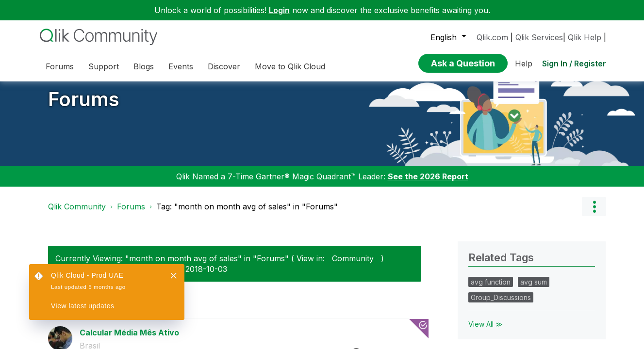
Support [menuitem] (104, 66)
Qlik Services (539, 37)
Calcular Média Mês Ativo (129, 339)
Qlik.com (492, 37)
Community (353, 265)
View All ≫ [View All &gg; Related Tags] (486, 331)
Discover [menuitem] (224, 66)
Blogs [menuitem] (144, 66)
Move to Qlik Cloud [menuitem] (290, 66)
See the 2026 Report (428, 184)
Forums (84, 106)
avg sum (534, 289)
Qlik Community (77, 214)
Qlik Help (585, 37)
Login (279, 10)
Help (524, 63)
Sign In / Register (574, 63)
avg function (491, 289)
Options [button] (594, 214)
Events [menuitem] (181, 66)
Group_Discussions (501, 305)
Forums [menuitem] (60, 66)
